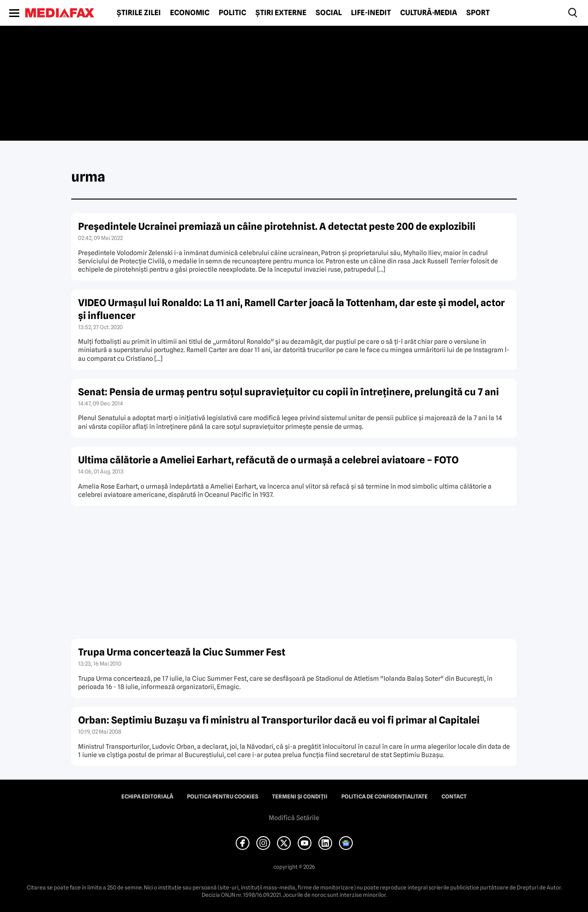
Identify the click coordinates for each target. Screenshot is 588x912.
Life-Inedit (371, 13)
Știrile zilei (139, 13)
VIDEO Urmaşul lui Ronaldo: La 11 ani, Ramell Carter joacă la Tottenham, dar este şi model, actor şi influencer (291, 309)
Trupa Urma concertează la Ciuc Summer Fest (182, 652)
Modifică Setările (294, 818)
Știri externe (281, 13)
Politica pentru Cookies (223, 797)
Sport (478, 13)
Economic (190, 13)
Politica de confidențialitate (384, 797)
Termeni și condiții (300, 797)
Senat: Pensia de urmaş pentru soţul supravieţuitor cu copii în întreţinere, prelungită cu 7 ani (288, 392)
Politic (232, 13)
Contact (454, 797)
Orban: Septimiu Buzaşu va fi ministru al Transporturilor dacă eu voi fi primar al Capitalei (279, 720)
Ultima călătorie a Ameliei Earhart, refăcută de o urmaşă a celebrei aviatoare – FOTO (268, 460)
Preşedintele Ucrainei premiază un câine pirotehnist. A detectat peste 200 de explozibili (277, 226)
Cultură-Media (429, 13)
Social (329, 13)
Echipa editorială (147, 797)
